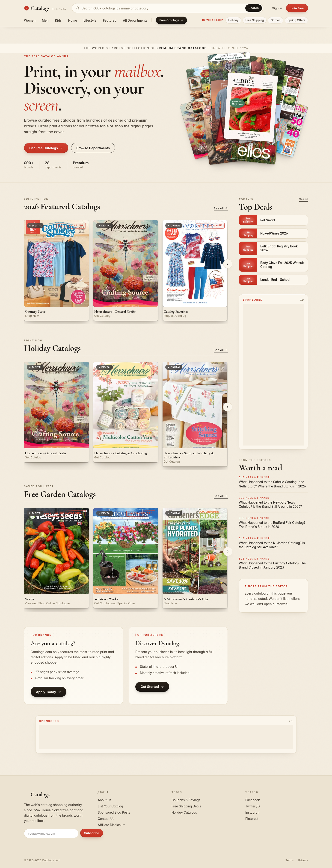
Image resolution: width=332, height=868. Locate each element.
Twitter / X (253, 806)
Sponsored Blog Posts (114, 812)
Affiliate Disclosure (112, 825)
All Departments (135, 21)
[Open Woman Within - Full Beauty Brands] (281, 126)
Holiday (233, 20)
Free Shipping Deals (186, 806)
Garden (276, 20)
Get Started (152, 687)
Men (45, 21)
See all (221, 208)
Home (73, 21)
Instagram (253, 812)
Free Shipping (255, 20)
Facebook (253, 800)
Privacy (303, 860)
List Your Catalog (110, 806)
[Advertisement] (273, 375)
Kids (58, 21)
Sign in (277, 8)
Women (30, 21)
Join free (297, 8)
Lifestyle (90, 21)
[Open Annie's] (251, 107)
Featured (110, 21)
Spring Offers (296, 20)
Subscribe (92, 833)
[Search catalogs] (167, 8)
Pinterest (252, 819)
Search (254, 8)
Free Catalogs (171, 20)
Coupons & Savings (186, 800)
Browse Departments (93, 148)
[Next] (228, 264)
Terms (289, 860)
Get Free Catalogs (46, 148)
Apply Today (49, 692)
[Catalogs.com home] (45, 8)
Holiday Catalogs (184, 812)
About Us (105, 800)
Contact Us (106, 819)
